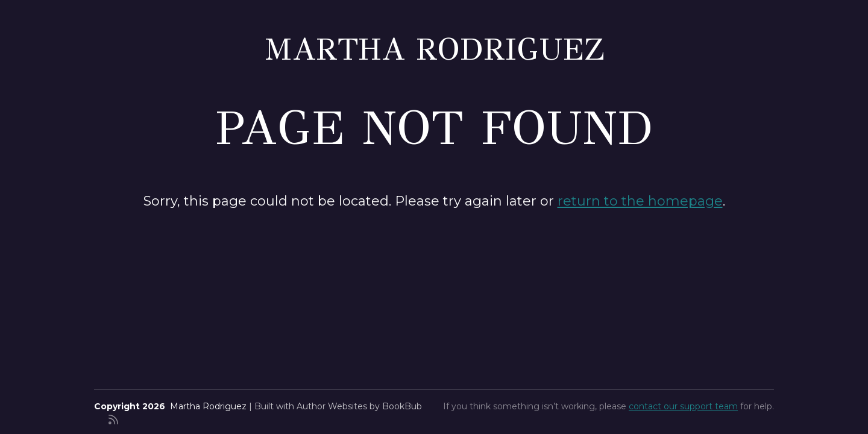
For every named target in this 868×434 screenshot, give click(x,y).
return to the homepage (640, 201)
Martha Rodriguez (434, 49)
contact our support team (683, 406)
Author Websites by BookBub (359, 406)
